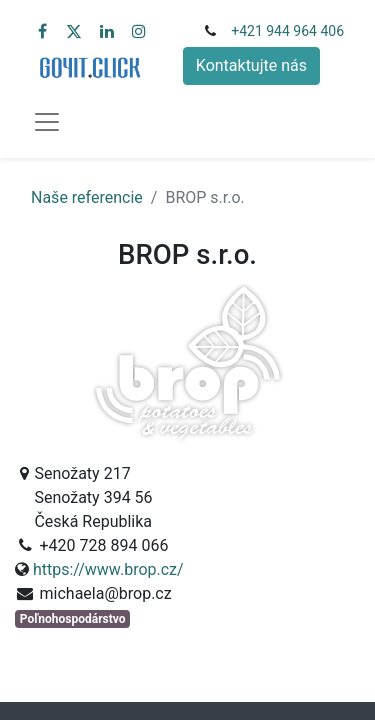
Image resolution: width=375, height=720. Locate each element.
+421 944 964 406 (287, 31)
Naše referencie (87, 197)
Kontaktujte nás (251, 65)
